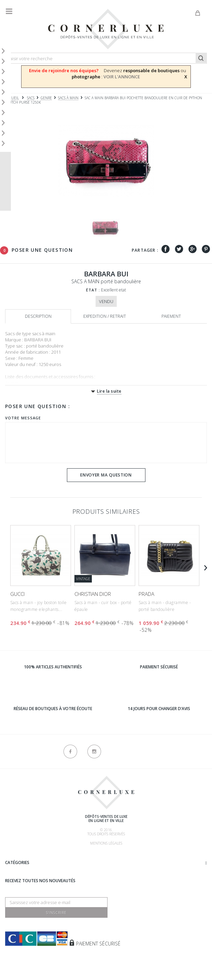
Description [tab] (38, 316)
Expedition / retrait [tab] (105, 316)
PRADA (146, 594)
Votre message (23, 418)
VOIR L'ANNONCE (122, 77)
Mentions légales (106, 843)
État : (93, 290)
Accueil (12, 98)
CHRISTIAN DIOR (93, 594)
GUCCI (17, 594)
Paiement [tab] (171, 316)
